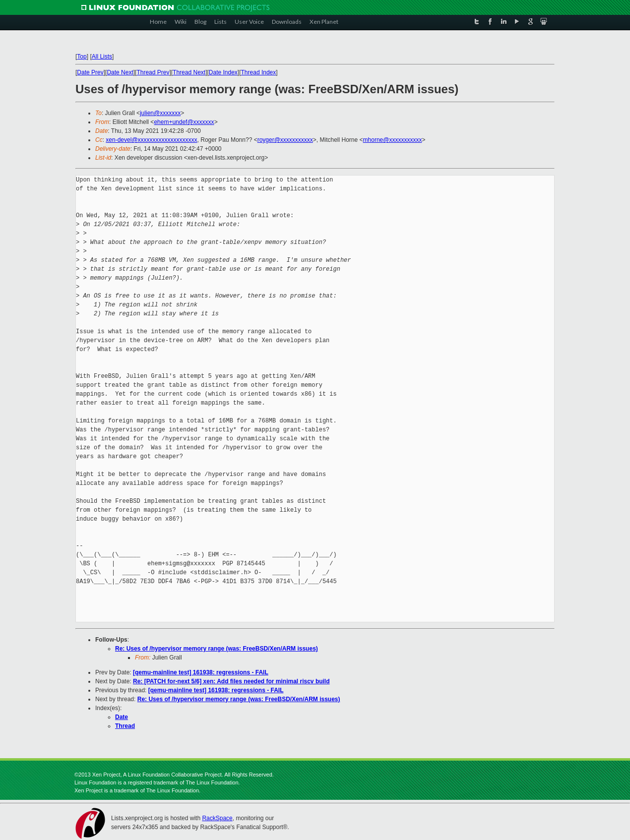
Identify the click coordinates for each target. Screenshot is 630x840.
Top (82, 57)
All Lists (102, 57)
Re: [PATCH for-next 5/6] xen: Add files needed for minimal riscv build (231, 681)
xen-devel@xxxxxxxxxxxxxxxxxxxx (151, 140)
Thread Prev (153, 72)
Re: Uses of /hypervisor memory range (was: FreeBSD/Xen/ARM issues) (217, 649)
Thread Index (259, 72)
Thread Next (189, 72)
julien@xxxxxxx (160, 113)
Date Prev (90, 72)
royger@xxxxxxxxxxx (285, 140)
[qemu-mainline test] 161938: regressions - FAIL (201, 672)
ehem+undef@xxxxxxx (184, 122)
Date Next (120, 72)
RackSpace (217, 818)
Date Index (223, 72)
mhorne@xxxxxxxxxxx (393, 140)
